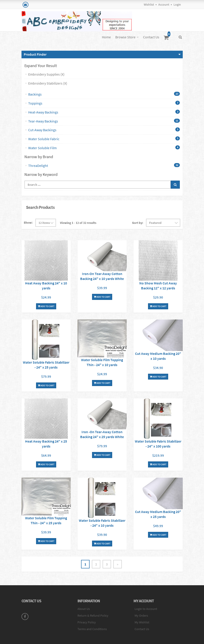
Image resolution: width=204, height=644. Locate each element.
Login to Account (146, 609)
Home (106, 37)
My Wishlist (142, 622)
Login (177, 4)
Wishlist (149, 4)
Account (164, 4)
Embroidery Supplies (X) (46, 74)
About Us (84, 609)
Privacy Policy (87, 622)
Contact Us (151, 37)
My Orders (141, 616)
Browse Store (125, 37)
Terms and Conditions (92, 629)
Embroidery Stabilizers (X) (48, 83)
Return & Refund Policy (93, 616)
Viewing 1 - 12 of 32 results (78, 223)
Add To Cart (46, 306)
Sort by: (138, 223)
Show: (28, 223)
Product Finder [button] (35, 54)
